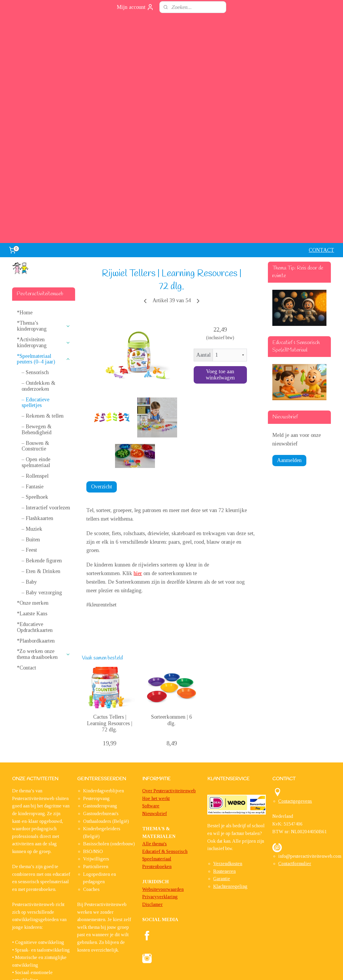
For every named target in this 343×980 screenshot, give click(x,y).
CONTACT (321, 157)
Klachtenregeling (230, 793)
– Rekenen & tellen (43, 323)
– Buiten (31, 446)
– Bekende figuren (42, 468)
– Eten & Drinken (41, 478)
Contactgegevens (295, 708)
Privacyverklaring (160, 804)
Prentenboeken (157, 774)
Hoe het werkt (156, 705)
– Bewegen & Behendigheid (37, 337)
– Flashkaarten (37, 425)
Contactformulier (295, 771)
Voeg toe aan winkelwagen (220, 282)
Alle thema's (154, 751)
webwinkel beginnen (187, 969)
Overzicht (102, 394)
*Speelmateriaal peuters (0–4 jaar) (44, 266)
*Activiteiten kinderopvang (44, 250)
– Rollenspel (35, 383)
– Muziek (32, 436)
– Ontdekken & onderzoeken (38, 293)
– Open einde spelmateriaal (36, 369)
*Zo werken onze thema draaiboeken (44, 561)
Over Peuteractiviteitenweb (169, 698)
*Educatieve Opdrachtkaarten (35, 534)
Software (151, 713)
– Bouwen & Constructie (35, 353)
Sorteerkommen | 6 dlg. (171, 627)
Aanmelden (289, 367)
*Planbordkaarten (36, 548)
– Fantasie (33, 393)
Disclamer (152, 811)
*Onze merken (33, 510)
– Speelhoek (35, 404)
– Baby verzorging (42, 499)
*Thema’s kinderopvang (44, 233)
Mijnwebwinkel (229, 969)
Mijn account (135, 7)
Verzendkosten (228, 771)
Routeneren (224, 778)
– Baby (29, 489)
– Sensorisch (35, 279)
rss (169, 969)
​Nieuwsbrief (154, 721)
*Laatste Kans (32, 521)
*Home (25, 219)
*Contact (26, 575)
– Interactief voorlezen (46, 415)
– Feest (29, 457)
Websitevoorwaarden (163, 796)
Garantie (222, 786)
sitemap (160, 969)
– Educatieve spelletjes (35, 309)
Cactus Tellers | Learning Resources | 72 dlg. (110, 630)
